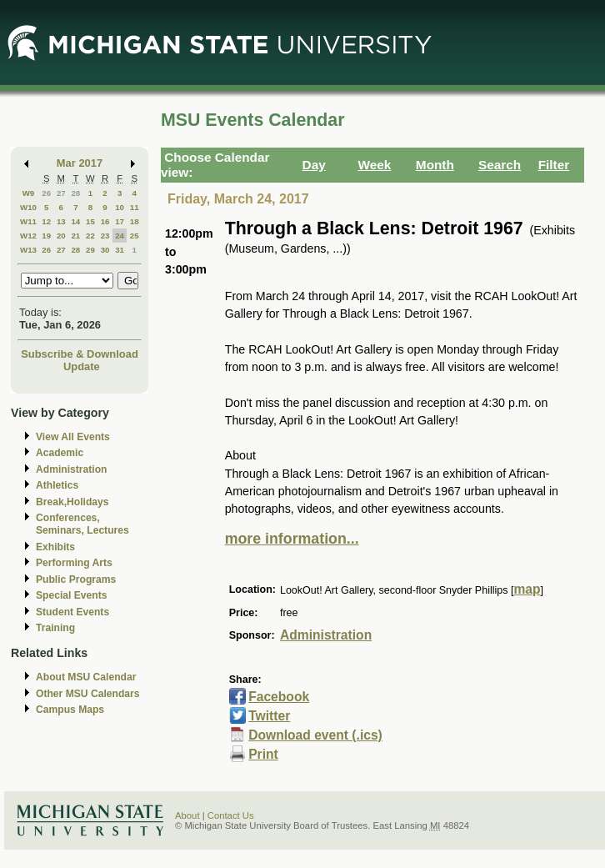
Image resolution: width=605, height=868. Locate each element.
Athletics (57, 485)
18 (135, 221)
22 (90, 236)
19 (46, 236)
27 (61, 193)
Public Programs (76, 580)
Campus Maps (70, 710)
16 (105, 221)
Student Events (72, 612)
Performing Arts (74, 563)
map (527, 589)
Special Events (71, 595)
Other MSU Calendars (88, 694)
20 (61, 236)
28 (75, 193)
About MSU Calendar (86, 677)
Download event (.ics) (315, 735)
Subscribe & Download (80, 354)
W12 (28, 236)
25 (135, 236)
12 (46, 221)
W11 (28, 221)
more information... (292, 539)
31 (120, 250)
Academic (60, 453)
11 (135, 207)
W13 (28, 250)
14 (75, 221)
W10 (28, 207)
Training (55, 628)
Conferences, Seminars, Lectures (82, 524)
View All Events (73, 437)
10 (120, 207)
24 (120, 236)
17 (120, 221)
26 (46, 193)
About (187, 815)
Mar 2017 (80, 163)
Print (263, 754)
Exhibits (55, 547)
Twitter (269, 716)
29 (90, 250)
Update (82, 366)
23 (105, 236)
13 (61, 221)
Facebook (279, 697)
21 (75, 236)
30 (105, 250)
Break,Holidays (72, 502)
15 (90, 221)
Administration (71, 469)
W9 (29, 193)
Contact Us (231, 815)
